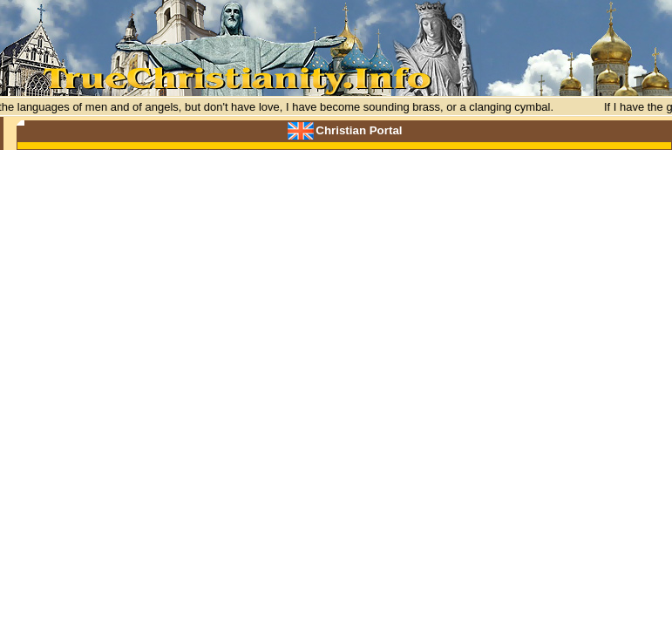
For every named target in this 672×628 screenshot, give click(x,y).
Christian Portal (359, 130)
